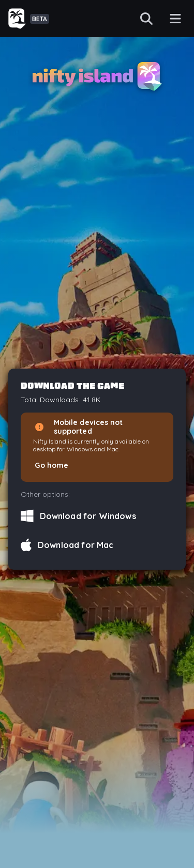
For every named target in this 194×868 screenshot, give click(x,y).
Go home (51, 465)
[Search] (146, 19)
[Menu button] (175, 19)
